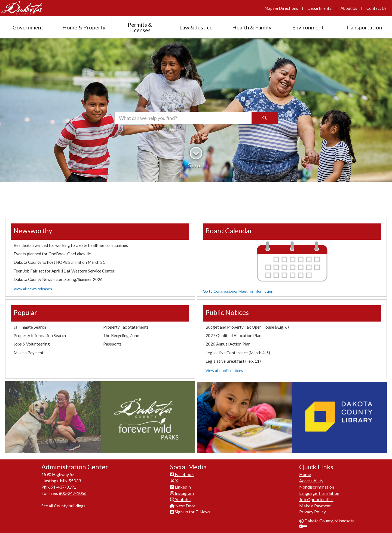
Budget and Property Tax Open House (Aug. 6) (247, 327)
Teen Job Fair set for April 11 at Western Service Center (64, 271)
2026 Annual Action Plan (228, 344)
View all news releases (33, 289)
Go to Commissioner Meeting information (238, 291)
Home (305, 474)
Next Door (183, 506)
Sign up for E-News (190, 512)
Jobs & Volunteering (32, 344)
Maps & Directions (281, 8)
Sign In (305, 527)
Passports (112, 344)
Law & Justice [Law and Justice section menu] (196, 27)
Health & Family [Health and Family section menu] (252, 27)
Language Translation (319, 493)
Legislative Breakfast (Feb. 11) (233, 361)
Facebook (182, 474)
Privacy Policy (313, 512)
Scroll (196, 158)
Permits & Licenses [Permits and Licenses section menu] (140, 27)
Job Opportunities (316, 499)
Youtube (180, 499)
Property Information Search (40, 335)
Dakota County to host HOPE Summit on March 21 (59, 262)
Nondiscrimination (317, 487)
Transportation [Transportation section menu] (364, 27)
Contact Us (376, 8)
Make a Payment (29, 353)
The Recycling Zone (121, 335)
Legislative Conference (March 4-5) (238, 353)
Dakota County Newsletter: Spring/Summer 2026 (58, 279)
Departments (319, 8)
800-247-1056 (73, 493)
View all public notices (224, 370)
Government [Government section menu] (28, 27)
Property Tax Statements (126, 327)
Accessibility (311, 481)
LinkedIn (180, 487)
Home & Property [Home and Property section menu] (84, 27)
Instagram (182, 493)
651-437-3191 (62, 487)
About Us (349, 8)
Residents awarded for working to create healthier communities (71, 245)
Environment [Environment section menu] (308, 27)
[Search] (265, 118)
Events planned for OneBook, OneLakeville (52, 254)
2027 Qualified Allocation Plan (233, 335)
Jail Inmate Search (30, 327)
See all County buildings (63, 506)
